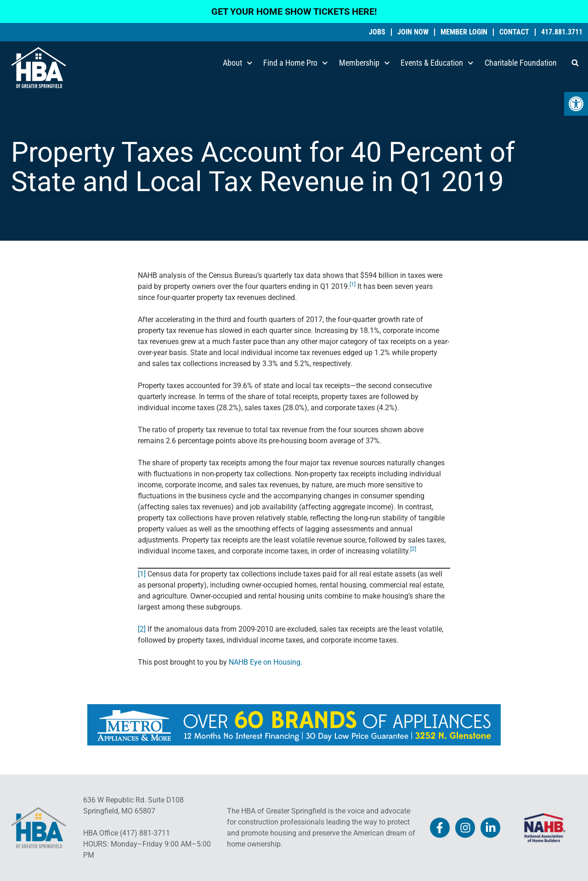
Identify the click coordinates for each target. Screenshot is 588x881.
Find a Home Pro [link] (296, 63)
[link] (576, 104)
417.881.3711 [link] (562, 32)
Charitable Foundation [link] (521, 63)
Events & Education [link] (437, 63)
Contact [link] (514, 32)
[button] (575, 63)
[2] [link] (142, 629)
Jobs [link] (377, 32)
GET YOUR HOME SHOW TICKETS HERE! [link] (294, 11)
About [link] (238, 63)
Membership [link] (365, 63)
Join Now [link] (413, 32)
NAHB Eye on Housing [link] (265, 662)
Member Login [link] (464, 32)
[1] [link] (142, 574)
